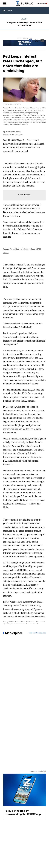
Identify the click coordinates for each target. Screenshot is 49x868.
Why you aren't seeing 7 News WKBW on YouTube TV (24, 24)
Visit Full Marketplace (37, 633)
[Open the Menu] (4, 3)
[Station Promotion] (25, 44)
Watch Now (42, 4)
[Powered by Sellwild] (42, 771)
